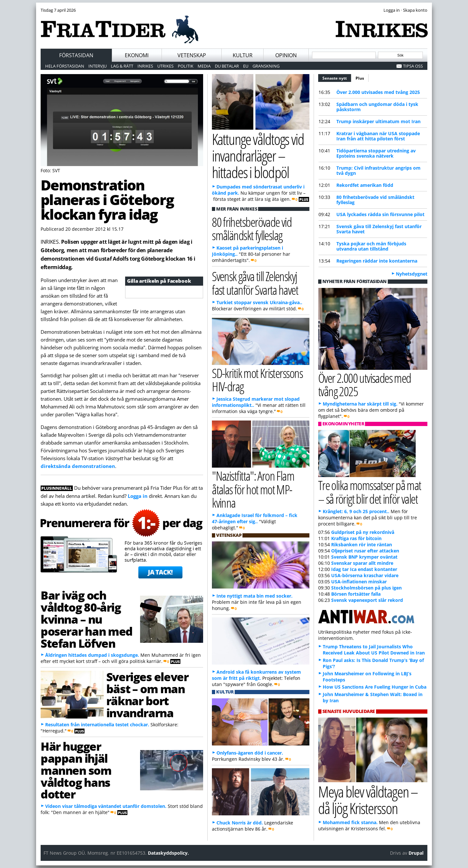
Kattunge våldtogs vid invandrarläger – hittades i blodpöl (258, 155)
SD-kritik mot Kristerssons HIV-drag (257, 380)
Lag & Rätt (122, 66)
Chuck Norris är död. (240, 823)
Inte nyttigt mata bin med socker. (254, 596)
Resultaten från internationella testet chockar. (97, 725)
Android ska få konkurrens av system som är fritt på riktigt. (256, 675)
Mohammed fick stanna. (350, 822)
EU (246, 66)
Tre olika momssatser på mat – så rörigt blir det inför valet (370, 492)
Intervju (97, 66)
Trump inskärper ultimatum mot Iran (378, 121)
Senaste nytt (337, 77)
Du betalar (227, 66)
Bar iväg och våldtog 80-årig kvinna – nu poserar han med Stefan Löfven (87, 619)
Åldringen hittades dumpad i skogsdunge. (92, 655)
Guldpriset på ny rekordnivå (363, 532)
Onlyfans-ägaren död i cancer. (250, 753)
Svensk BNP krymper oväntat (364, 557)
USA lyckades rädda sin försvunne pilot (380, 214)
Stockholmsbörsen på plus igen (366, 588)
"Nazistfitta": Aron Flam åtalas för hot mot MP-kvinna (253, 489)
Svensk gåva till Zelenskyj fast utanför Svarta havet (379, 229)
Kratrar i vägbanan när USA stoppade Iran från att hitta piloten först (378, 136)
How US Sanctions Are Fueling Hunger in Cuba (375, 687)
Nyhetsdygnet (412, 274)
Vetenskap (192, 55)
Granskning (266, 66)
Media (204, 66)
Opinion (286, 55)
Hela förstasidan (65, 66)
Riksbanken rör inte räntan (362, 544)
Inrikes (145, 66)
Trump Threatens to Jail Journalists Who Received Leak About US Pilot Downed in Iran (374, 650)
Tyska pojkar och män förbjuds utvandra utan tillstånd (371, 246)
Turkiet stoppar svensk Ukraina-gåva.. (259, 302)
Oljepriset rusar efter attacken (365, 551)
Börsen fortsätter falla (356, 594)
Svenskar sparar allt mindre (362, 563)
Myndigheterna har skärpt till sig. (360, 404)
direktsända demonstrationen (78, 466)
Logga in (138, 496)
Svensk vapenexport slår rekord (367, 600)
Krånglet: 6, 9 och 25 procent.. (356, 511)
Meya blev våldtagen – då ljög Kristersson (368, 800)
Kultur (243, 55)
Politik (186, 66)
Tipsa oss (413, 66)
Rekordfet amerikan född (365, 185)
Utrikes (165, 66)
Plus (360, 78)
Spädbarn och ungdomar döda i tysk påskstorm (377, 107)
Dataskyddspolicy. (168, 853)
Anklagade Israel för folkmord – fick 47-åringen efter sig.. (255, 518)
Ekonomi (137, 55)
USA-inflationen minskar (359, 582)
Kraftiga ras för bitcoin (356, 538)
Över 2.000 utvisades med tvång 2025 (378, 92)
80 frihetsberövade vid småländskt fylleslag (375, 200)
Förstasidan (76, 55)
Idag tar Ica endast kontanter (364, 569)
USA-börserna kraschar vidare (365, 575)
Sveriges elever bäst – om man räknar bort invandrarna (147, 694)
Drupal (416, 853)
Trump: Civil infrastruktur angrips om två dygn (378, 170)
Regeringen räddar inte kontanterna (377, 261)
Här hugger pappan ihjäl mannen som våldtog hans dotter (76, 770)
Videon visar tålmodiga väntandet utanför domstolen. (106, 806)
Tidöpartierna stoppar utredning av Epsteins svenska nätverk (376, 153)
